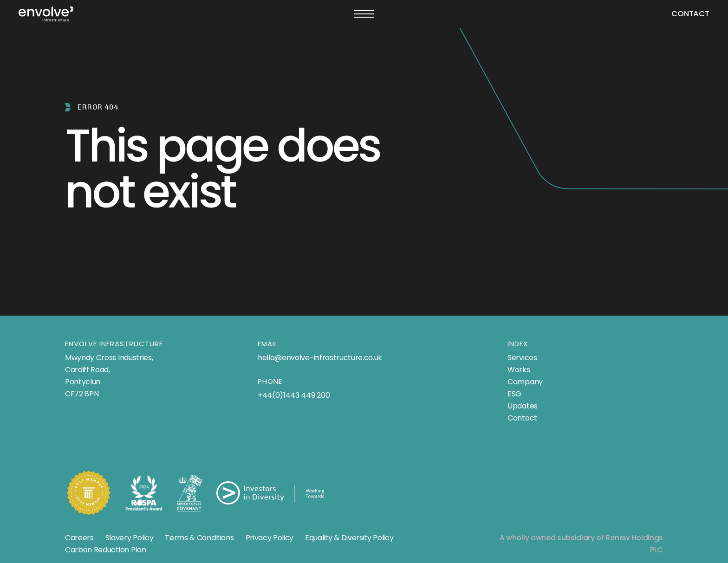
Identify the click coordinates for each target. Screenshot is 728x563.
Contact (690, 14)
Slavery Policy (130, 538)
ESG (514, 394)
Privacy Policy (270, 538)
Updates (523, 406)
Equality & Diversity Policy (349, 538)
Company (525, 382)
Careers (79, 538)
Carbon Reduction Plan (105, 550)
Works (519, 370)
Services (522, 358)
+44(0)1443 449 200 (294, 395)
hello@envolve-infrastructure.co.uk (320, 358)
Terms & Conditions (199, 538)
